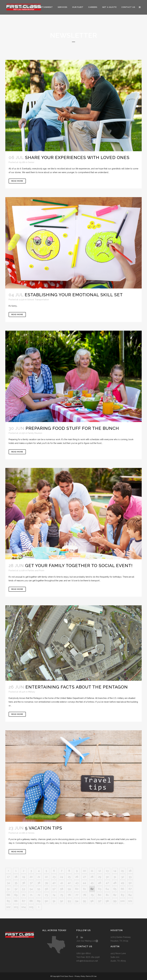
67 (130, 889)
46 (100, 883)
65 (115, 889)
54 (31, 889)
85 (8, 901)
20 (31, 877)
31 (115, 877)
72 (39, 895)
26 (77, 877)
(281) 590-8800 (84, 953)
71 (31, 895)
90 (46, 901)
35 (16, 883)
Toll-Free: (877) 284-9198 (88, 957)
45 (92, 883)
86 (16, 901)
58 (62, 889)
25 (69, 877)
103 (16, 907)
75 (62, 895)
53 (24, 889)
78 (84, 895)
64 (107, 889)
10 (84, 871)
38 (39, 883)
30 (107, 877)
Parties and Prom (36, 571)
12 (100, 871)
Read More (17, 181)
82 (115, 895)
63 (100, 889)
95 (84, 901)
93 (69, 901)
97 (100, 901)
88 (31, 901)
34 (8, 883)
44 (84, 883)
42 (69, 883)
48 (115, 883)
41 (62, 883)
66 (122, 889)
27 (84, 877)
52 (16, 889)
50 (130, 883)
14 (115, 871)
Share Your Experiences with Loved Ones (77, 157)
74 (54, 895)
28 (92, 877)
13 (107, 871)
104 (24, 907)
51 (8, 889)
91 (54, 901)
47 (107, 883)
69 (16, 895)
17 (8, 877)
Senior (31, 162)
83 (123, 895)
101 (130, 901)
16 (130, 871)
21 (39, 877)
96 (92, 901)
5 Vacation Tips (44, 828)
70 (24, 895)
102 (8, 907)
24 (62, 877)
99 (115, 901)
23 (54, 877)
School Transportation (38, 300)
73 (46, 895)
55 (39, 889)
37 (31, 883)
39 (46, 883)
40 (54, 883)
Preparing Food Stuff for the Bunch (72, 428)
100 (122, 901)
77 (77, 895)
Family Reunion (35, 433)
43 (77, 883)
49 (122, 883)
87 (24, 901)
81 (107, 895)
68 (8, 895)
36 (24, 883)
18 (16, 877)
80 (100, 895)
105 (31, 907)
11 (92, 871)
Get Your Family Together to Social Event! (79, 566)
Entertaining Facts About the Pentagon (77, 687)
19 (24, 877)
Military (32, 692)
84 (130, 895)
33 (130, 877)
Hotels (31, 833)
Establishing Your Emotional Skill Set (74, 295)
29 (100, 877)
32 (123, 877)
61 (84, 889)
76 (69, 895)
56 (46, 889)
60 (77, 889)
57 (54, 889)
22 (46, 877)
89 (39, 901)
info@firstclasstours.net (87, 961)
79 (92, 895)
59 (69, 889)
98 (107, 901)
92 (62, 901)
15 (122, 871)
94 (77, 901)
